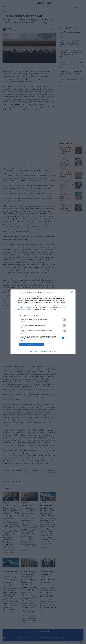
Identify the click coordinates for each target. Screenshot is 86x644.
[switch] (64, 320)
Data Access (43, 351)
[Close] (72, 293)
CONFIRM (31, 345)
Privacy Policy (52, 351)
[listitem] (43, 316)
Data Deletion (33, 351)
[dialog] (43, 322)
